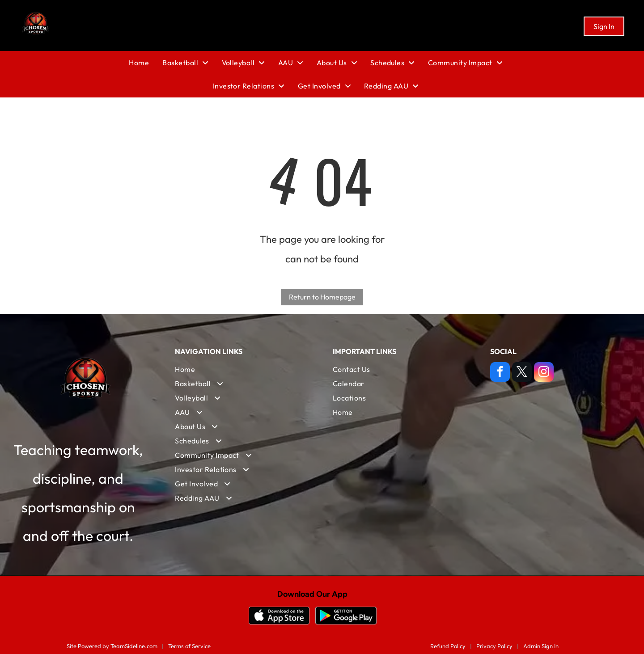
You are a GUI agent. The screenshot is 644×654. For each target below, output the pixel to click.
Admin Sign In (541, 646)
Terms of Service (189, 646)
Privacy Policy (494, 646)
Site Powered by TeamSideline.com (112, 646)
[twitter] (522, 373)
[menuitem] (146, 63)
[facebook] (500, 373)
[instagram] (544, 373)
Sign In (604, 26)
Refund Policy (448, 646)
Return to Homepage (322, 297)
